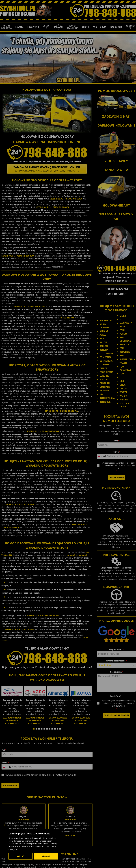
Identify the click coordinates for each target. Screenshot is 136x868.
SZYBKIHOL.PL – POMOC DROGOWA (66, 198)
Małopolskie (94, 849)
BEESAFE (104, 346)
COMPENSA (105, 357)
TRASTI (123, 363)
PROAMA (124, 344)
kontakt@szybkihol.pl (77, 554)
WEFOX (123, 396)
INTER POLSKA (107, 398)
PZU (122, 348)
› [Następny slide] (90, 705)
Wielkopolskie (102, 854)
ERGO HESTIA (106, 372)
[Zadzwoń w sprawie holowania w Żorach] (47, 152)
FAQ (95, 27)
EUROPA (104, 379)
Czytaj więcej (24, 787)
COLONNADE (106, 353)
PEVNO (123, 334)
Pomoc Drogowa (7, 27)
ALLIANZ (104, 331)
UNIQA (123, 389)
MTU (122, 320)
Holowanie (33, 27)
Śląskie (104, 851)
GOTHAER (105, 387)
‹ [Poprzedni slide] (4, 705)
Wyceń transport (73, 27)
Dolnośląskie (88, 846)
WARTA (123, 392)
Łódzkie (84, 849)
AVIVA (103, 335)
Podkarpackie (126, 849)
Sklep (103, 27)
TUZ (122, 377)
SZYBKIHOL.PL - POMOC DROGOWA (107, 841)
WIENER (124, 400)
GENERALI (105, 383)
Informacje (116, 27)
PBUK (122, 330)
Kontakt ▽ (130, 27)
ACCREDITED (106, 321)
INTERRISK (105, 402)
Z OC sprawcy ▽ (59, 27)
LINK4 (123, 316)
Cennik (86, 27)
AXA (102, 339)
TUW (122, 374)
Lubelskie (118, 846)
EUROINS (104, 376)
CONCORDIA (106, 361)
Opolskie (116, 849)
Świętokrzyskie (114, 851)
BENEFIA (104, 350)
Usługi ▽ (47, 27)
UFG (122, 381)
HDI (101, 394)
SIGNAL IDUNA (127, 359)
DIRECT (103, 368)
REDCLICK (125, 352)
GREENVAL (105, 391)
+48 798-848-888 (66, 317)
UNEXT (123, 385)
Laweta (19, 27)
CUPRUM (104, 365)
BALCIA (103, 342)
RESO (122, 356)
